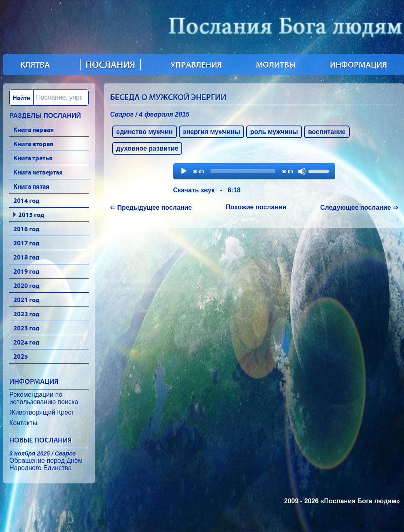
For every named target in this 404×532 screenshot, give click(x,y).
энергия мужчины (212, 132)
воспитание (327, 132)
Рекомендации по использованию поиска (44, 398)
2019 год (26, 271)
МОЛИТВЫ (276, 65)
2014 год (26, 200)
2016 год (26, 229)
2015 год (31, 215)
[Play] (184, 171)
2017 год (26, 243)
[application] (254, 171)
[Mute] (302, 171)
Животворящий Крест (42, 412)
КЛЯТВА (35, 65)
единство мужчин (145, 132)
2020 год (26, 285)
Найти (21, 98)
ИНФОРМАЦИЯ (358, 65)
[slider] (243, 171)
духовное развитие (147, 148)
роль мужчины (274, 132)
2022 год (26, 314)
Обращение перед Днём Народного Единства (46, 461)
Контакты (23, 423)
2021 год (26, 300)
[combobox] (49, 98)
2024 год (26, 342)
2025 (21, 356)
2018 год (26, 257)
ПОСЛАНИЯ (110, 65)
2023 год (26, 328)
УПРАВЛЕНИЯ (196, 65)
